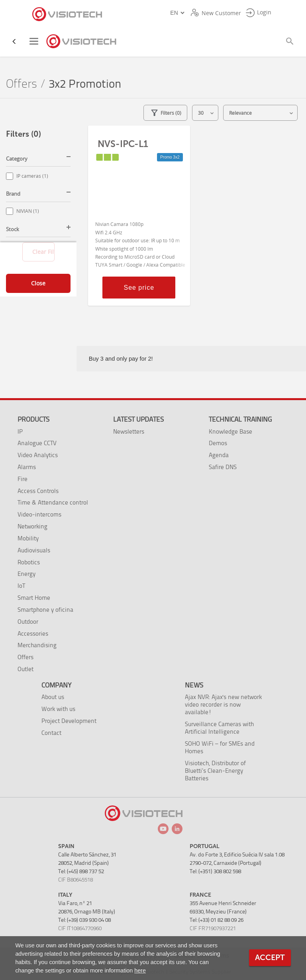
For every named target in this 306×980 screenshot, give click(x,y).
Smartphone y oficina (45, 610)
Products (33, 419)
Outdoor (28, 622)
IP (20, 431)
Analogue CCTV (37, 443)
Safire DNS (223, 467)
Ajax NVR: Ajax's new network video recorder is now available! (223, 704)
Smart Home (34, 598)
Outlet (25, 669)
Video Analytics (38, 455)
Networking (32, 526)
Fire (23, 479)
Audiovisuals (34, 550)
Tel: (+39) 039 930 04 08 (84, 920)
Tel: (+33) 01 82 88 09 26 (217, 920)
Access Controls (38, 491)
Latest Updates (138, 419)
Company (56, 685)
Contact (51, 733)
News (194, 685)
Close (38, 283)
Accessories (33, 633)
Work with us (58, 709)
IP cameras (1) (32, 176)
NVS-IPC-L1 (123, 144)
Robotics (29, 562)
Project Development (69, 721)
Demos (218, 443)
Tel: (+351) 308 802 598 (215, 871)
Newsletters (129, 431)
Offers (22, 84)
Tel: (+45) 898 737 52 (81, 871)
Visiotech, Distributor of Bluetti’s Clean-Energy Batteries (215, 771)
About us (53, 697)
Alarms (27, 467)
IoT (21, 586)
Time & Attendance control (53, 502)
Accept (270, 957)
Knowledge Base (230, 431)
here (140, 970)
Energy (26, 574)
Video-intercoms (39, 514)
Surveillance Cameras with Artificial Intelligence (219, 728)
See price (139, 288)
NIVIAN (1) (28, 211)
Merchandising (37, 645)
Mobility (28, 538)
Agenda (219, 455)
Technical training (240, 419)
